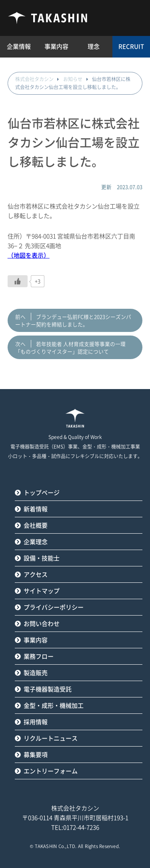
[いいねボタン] (18, 281)
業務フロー (39, 656)
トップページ (42, 493)
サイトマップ (42, 591)
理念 (94, 47)
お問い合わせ (42, 624)
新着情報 (36, 509)
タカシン (48, 18)
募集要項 (36, 755)
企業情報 (19, 47)
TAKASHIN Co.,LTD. (56, 846)
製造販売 (36, 673)
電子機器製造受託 (48, 689)
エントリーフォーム (51, 771)
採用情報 (36, 722)
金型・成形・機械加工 (54, 706)
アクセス (36, 575)
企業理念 (36, 542)
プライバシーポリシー (54, 607)
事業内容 (36, 640)
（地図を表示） (29, 255)
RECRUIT (131, 47)
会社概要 (36, 525)
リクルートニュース (51, 738)
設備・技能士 (42, 558)
